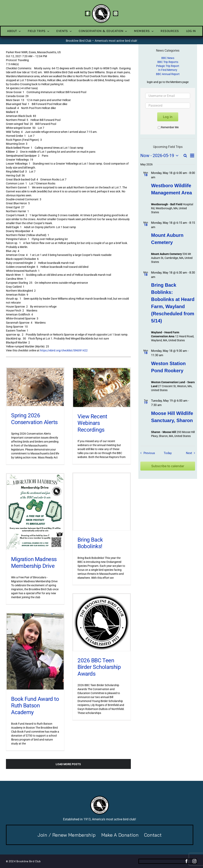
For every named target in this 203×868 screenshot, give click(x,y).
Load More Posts (68, 764)
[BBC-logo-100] (101, 5)
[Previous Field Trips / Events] (147, 453)
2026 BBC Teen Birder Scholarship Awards (99, 667)
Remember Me (168, 127)
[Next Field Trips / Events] (191, 453)
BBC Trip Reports (168, 62)
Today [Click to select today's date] (168, 453)
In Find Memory (168, 70)
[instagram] (116, 14)
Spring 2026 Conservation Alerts (34, 419)
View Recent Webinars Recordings (92, 423)
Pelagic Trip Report (168, 66)
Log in (168, 117)
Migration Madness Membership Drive (34, 563)
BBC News (168, 58)
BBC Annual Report (168, 74)
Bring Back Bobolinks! (90, 543)
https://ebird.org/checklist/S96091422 (64, 350)
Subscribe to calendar (168, 466)
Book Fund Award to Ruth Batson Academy (35, 706)
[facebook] (88, 14)
